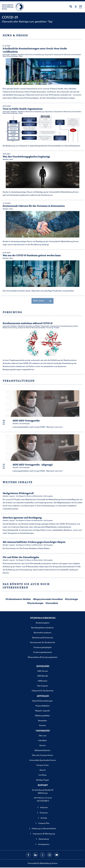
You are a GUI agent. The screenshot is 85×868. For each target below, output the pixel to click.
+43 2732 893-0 (43, 801)
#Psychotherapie (35, 603)
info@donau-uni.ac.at (43, 798)
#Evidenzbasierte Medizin (18, 599)
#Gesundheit (52, 603)
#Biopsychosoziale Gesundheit (48, 599)
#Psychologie (71, 599)
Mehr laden (43, 301)
